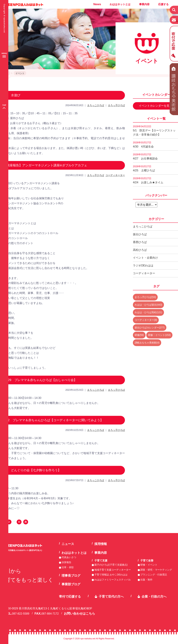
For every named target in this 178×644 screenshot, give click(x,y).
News (97, 4)
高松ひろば (140, 250)
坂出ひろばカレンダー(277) (150, 328)
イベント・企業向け (145, 258)
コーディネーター (115, 175)
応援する (163, 4)
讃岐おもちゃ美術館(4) (147, 343)
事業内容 (144, 4)
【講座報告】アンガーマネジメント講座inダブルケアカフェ (45, 165)
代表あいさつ (69, 557)
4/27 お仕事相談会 (145, 156)
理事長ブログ (71, 576)
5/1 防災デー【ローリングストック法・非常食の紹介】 (154, 131)
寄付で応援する (70, 597)
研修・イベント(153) (159, 335)
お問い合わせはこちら (79, 614)
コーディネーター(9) (146, 320)
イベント (20, 73)
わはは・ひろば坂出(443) (148, 305)
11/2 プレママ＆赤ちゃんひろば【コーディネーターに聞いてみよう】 (53, 420)
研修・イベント (149, 565)
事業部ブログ (71, 584)
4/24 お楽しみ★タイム (148, 180)
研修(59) (139, 335)
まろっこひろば (96, 105)
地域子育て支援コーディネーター (113, 570)
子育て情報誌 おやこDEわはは (111, 575)
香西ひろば (140, 242)
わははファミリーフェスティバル (113, 580)
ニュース (68, 544)
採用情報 (101, 544)
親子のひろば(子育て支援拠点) (111, 565)
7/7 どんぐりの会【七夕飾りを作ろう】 (32, 470)
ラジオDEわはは (143, 265)
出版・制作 (146, 580)
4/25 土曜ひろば (144, 168)
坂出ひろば (140, 234)
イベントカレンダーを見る (155, 106)
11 (19, 522)
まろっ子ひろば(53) (145, 297)
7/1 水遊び (12, 95)
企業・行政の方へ (154, 597)
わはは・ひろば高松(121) (148, 312)
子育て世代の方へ (111, 597)
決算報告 (66, 562)
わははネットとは (120, 4)
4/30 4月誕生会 (143, 145)
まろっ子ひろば (116, 105)
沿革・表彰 (68, 567)
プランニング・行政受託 (154, 575)
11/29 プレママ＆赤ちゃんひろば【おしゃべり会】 (40, 380)
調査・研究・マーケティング (156, 570)
